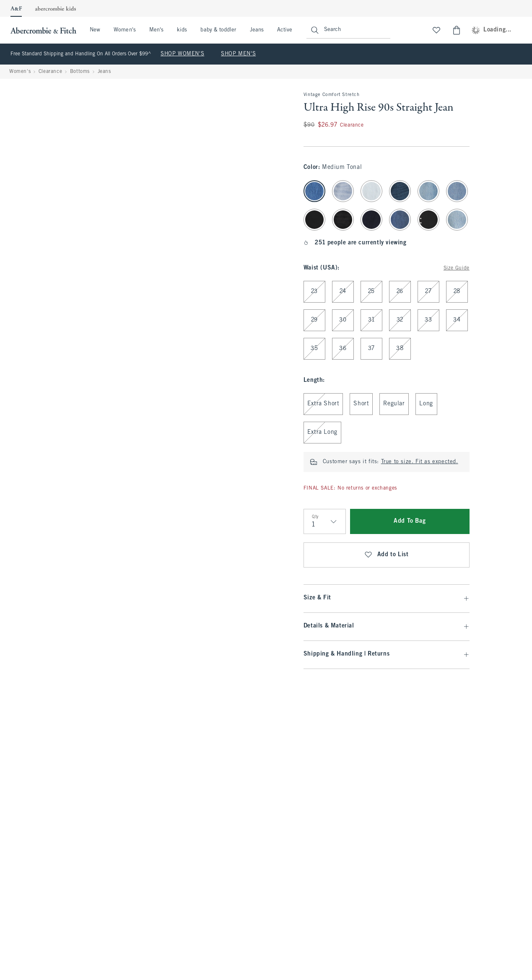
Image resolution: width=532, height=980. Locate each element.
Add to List (386, 555)
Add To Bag (410, 521)
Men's (156, 30)
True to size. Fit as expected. (420, 462)
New (95, 30)
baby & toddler (218, 30)
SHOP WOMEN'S (182, 54)
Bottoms (80, 72)
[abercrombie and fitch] (42, 30)
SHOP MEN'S (238, 54)
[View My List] (436, 30)
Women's (125, 30)
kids (182, 30)
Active (285, 30)
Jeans (257, 30)
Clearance (50, 72)
